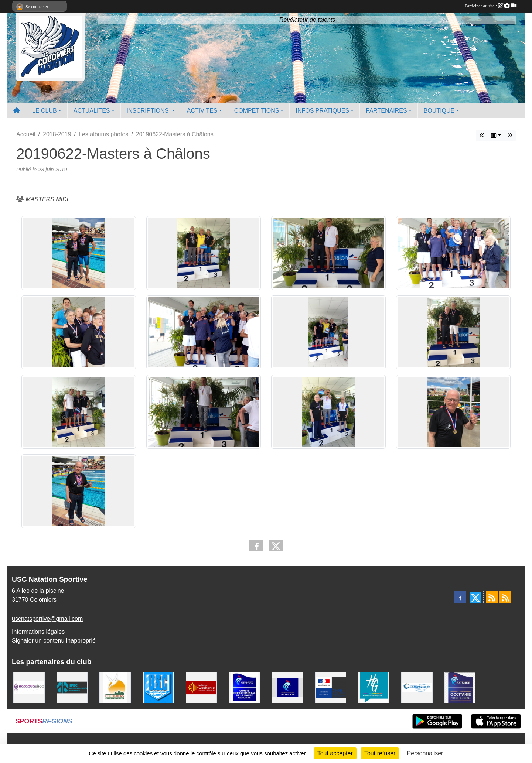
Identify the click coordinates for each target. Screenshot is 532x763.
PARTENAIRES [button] (386, 111)
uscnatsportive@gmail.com (47, 619)
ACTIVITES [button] (202, 111)
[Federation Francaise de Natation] (288, 687)
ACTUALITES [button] (92, 111)
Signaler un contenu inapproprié (54, 641)
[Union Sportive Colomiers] (158, 687)
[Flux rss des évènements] (505, 597)
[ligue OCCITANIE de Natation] (460, 687)
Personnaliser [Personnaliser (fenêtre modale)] (425, 753)
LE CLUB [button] (45, 111)
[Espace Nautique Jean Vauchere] (417, 687)
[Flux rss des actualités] (492, 597)
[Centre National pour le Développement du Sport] (331, 687)
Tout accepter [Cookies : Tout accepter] (335, 753)
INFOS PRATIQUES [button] (322, 111)
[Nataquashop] (29, 687)
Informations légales (38, 632)
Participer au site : (491, 6)
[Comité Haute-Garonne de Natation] (244, 687)
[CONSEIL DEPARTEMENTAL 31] (374, 687)
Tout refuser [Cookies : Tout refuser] (380, 753)
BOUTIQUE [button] (439, 111)
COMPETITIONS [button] (257, 111)
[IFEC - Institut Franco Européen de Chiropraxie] (72, 687)
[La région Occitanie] (202, 687)
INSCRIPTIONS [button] (149, 111)
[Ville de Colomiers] (115, 687)
